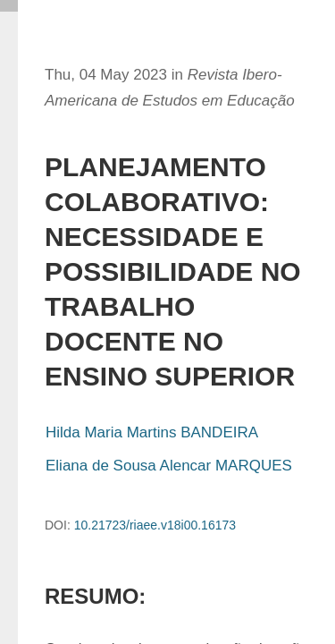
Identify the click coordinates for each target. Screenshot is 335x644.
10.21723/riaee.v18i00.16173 (155, 525)
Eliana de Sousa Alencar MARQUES (169, 466)
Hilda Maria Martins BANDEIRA (152, 432)
